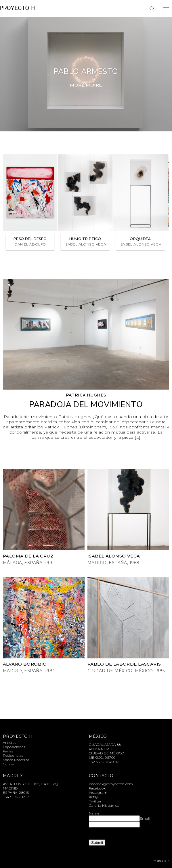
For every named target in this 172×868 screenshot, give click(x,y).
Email (145, 818)
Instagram (98, 793)
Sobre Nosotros (16, 760)
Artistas (9, 743)
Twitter (95, 801)
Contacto (11, 764)
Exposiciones (14, 747)
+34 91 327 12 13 (16, 797)
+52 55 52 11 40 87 (104, 762)
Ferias (8, 751)
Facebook (97, 788)
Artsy (93, 797)
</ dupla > (161, 861)
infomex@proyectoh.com (111, 784)
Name (94, 813)
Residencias (13, 755)
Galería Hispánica (104, 805)
